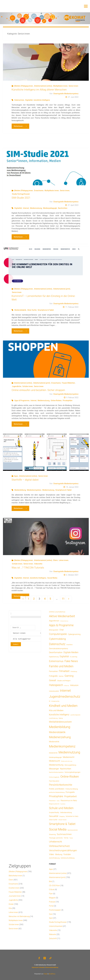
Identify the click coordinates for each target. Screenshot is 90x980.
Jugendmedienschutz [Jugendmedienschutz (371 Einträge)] (65, 697)
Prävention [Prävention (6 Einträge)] (52, 801)
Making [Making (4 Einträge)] (61, 718)
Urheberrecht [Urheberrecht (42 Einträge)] (56, 842)
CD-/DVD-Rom (54, 886)
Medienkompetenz (34, 490)
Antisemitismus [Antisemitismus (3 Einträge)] (64, 621)
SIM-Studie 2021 (21, 198)
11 (63, 599)
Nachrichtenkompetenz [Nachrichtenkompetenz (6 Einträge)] (56, 772)
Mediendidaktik (20, 310)
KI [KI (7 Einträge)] (50, 701)
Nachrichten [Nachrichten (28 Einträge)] (66, 769)
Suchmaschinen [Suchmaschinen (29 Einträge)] (64, 834)
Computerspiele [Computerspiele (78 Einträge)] (58, 634)
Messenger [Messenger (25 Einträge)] (54, 769)
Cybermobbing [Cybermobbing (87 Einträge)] (57, 639)
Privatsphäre (67, 401)
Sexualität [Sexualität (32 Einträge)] (54, 816)
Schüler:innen (28, 386)
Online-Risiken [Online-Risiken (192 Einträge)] (70, 777)
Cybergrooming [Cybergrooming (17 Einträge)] (74, 634)
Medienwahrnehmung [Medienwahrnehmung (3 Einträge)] (67, 761)
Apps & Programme (22, 401)
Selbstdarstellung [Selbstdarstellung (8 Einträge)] (66, 812)
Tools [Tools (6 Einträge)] (71, 838)
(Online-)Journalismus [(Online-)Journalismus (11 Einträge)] (57, 612)
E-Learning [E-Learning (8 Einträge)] (74, 657)
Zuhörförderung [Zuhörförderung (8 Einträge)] (54, 858)
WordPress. (52, 974)
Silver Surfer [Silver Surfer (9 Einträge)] (53, 820)
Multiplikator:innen (60, 86)
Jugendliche (17, 386)
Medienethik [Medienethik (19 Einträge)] (54, 742)
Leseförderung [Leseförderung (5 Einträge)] (53, 718)
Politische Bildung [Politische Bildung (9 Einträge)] (72, 789)
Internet (26, 208)
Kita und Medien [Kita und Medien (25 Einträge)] (56, 710)
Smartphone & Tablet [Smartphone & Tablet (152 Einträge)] (62, 824)
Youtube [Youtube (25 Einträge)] (67, 854)
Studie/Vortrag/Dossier (21, 194)
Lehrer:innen (64, 560)
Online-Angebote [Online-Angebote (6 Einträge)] (54, 777)
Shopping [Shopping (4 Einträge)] (62, 816)
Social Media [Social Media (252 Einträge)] (58, 829)
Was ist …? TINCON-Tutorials (28, 568)
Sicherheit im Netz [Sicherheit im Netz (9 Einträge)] (72, 816)
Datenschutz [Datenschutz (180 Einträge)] (57, 644)
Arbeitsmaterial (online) (43, 86)
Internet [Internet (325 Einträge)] (65, 691)
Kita (10, 908)
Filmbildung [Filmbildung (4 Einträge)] (74, 672)
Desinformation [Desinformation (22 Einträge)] (56, 652)
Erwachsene (39, 191)
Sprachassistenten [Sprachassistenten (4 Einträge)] (73, 830)
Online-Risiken (56, 401)
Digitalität (29, 100)
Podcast (52, 902)
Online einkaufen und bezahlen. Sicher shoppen (38, 390)
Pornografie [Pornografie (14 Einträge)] (70, 792)
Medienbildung (20, 490)
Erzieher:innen (14, 888)
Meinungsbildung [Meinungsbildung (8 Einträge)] (70, 765)
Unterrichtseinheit (56, 926)
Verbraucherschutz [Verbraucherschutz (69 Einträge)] (59, 846)
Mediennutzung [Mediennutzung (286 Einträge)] (69, 752)
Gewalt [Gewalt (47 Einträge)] (53, 680)
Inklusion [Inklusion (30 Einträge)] (74, 685)
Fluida (45, 974)
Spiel (51, 918)
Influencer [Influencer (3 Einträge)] (67, 686)
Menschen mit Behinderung (19, 916)
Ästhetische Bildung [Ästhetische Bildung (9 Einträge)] (68, 858)
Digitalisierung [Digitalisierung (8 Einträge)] (54, 657)
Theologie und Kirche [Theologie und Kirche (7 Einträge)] (56, 838)
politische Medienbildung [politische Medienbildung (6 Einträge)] (57, 792)
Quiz (51, 914)
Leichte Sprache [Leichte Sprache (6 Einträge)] (75, 715)
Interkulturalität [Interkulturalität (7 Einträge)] (54, 691)
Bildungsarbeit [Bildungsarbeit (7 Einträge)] (54, 630)
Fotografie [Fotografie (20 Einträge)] (53, 676)
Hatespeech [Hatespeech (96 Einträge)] (56, 685)
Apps (16, 476)
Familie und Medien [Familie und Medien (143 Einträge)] (61, 666)
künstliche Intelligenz (42, 100)
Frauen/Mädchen (68, 383)
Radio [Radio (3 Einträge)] (58, 801)
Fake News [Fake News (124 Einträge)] (71, 661)
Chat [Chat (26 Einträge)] (61, 630)
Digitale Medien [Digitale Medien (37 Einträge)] (71, 652)
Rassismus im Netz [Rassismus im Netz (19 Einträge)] (69, 801)
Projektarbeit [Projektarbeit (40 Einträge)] (71, 796)
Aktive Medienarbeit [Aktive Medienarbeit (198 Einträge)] (62, 616)
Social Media (52, 578)
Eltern (55, 560)
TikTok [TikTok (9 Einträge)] (66, 838)
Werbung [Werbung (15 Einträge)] (59, 854)
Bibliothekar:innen (16, 876)
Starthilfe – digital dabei (25, 480)
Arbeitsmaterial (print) (62, 289)
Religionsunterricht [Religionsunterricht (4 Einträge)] (54, 804)
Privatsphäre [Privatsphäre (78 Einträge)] (56, 796)
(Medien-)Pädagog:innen (23, 86)
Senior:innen (73, 86)
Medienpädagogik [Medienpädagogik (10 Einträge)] (55, 757)
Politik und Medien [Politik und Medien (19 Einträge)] (57, 789)
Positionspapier (55, 910)
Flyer (51, 894)
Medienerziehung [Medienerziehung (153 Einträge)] (60, 737)
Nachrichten (63, 208)
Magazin (52, 898)
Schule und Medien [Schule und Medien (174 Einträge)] (61, 808)
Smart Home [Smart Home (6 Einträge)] (62, 820)
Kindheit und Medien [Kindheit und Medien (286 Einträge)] (63, 706)
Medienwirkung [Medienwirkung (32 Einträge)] (56, 765)
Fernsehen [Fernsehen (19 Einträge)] (53, 671)
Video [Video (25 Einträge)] (52, 854)
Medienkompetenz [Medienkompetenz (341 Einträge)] (62, 746)
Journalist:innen (15, 896)
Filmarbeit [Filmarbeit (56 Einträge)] (64, 671)
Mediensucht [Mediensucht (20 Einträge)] (55, 761)
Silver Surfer (32, 310)
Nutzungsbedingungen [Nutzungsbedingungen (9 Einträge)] (72, 772)
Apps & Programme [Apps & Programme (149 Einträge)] (61, 625)
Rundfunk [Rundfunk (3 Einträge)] (63, 804)
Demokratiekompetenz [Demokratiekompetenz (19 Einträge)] (58, 649)
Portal (51, 906)
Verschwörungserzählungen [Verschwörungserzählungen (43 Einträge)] (63, 850)
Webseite (53, 934)
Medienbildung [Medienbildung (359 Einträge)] (60, 727)
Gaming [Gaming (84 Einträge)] (69, 676)
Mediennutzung (36, 208)
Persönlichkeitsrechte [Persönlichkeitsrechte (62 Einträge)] (61, 785)
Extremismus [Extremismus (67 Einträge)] (56, 661)
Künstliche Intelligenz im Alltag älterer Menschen (39, 90)
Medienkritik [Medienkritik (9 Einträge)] (53, 753)
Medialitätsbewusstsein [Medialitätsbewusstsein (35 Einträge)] (60, 722)
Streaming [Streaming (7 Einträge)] (52, 834)
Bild (50, 881)
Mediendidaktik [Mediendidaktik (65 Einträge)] (57, 732)
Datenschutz (19, 100)
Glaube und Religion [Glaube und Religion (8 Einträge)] (64, 681)
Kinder (11, 904)
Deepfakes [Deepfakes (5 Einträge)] (69, 645)
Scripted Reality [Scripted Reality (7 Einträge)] (54, 813)
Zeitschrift (53, 938)
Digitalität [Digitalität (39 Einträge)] (64, 656)
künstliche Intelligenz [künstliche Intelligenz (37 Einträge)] (59, 715)
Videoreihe (38, 564)
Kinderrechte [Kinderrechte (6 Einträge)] (55, 701)
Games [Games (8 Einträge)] (61, 676)
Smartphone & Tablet (46, 310)
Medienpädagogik (50, 208)
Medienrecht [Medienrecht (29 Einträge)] (69, 757)
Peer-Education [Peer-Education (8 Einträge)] (54, 781)
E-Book (52, 890)
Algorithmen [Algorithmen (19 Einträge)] (54, 621)
